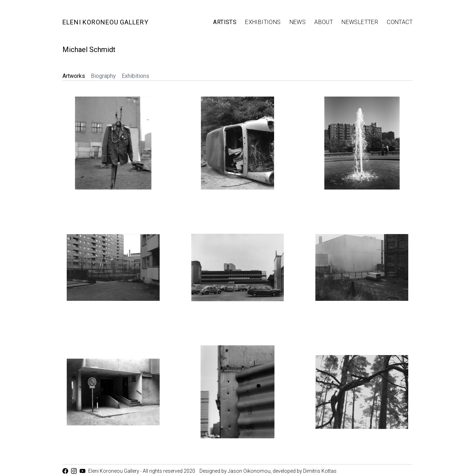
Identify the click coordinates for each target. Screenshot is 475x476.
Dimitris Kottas (320, 471)
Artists (225, 22)
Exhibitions (263, 22)
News (298, 22)
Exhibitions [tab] (135, 76)
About (324, 22)
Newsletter (360, 22)
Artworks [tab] (74, 76)
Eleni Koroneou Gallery (105, 22)
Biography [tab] (103, 76)
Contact (400, 22)
